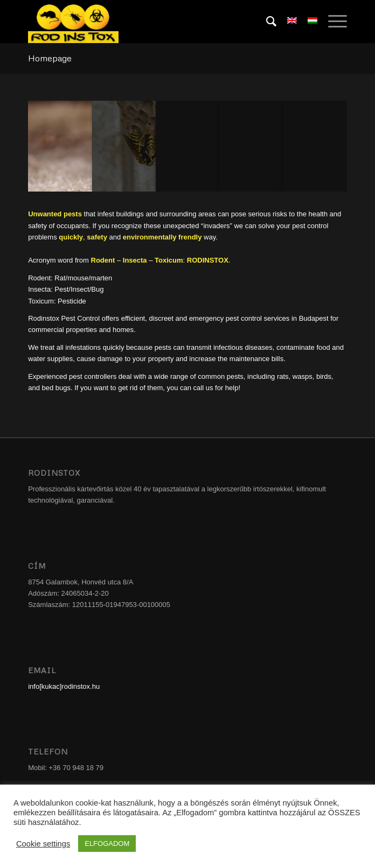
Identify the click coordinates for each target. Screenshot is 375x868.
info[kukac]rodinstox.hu (64, 686)
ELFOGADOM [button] (107, 844)
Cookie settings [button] (43, 844)
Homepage (50, 58)
